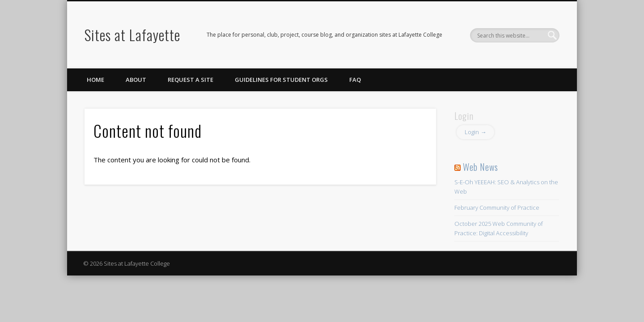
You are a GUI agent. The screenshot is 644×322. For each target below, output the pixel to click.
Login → (475, 132)
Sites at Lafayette (132, 35)
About (136, 80)
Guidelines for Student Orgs (281, 80)
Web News (481, 167)
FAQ (355, 80)
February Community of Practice (497, 208)
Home (95, 80)
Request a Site (191, 80)
